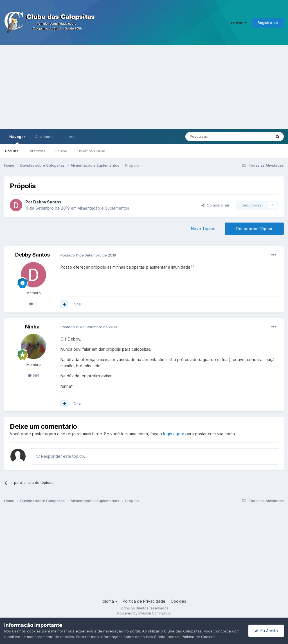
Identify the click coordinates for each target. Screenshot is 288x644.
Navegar (17, 139)
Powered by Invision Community (144, 613)
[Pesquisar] (213, 137)
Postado (88, 255)
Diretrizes (37, 151)
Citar (78, 304)
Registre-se (268, 22)
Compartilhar (215, 205)
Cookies (178, 601)
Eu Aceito (266, 631)
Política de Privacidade (144, 601)
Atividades (44, 137)
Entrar (239, 23)
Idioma (110, 601)
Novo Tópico (203, 229)
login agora (174, 434)
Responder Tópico (254, 229)
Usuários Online (91, 151)
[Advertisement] (144, 87)
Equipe (61, 151)
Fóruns (12, 151)
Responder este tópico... (61, 456)
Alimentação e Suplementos (103, 208)
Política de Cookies (199, 637)
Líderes (70, 137)
